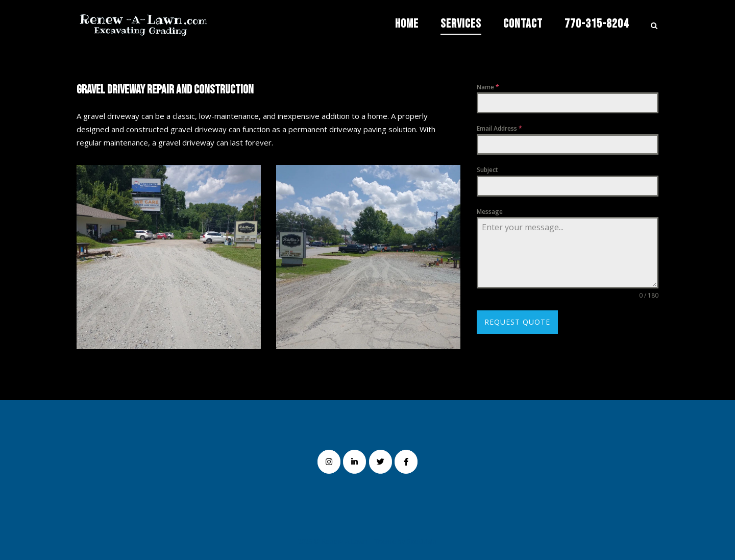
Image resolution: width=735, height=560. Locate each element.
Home (407, 24)
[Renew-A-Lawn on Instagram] (329, 462)
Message (490, 212)
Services (461, 24)
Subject (487, 170)
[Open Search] (654, 27)
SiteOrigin (422, 541)
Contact (523, 24)
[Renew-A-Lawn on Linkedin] (354, 462)
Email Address (499, 128)
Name (488, 87)
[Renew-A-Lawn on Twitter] (381, 462)
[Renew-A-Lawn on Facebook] (406, 462)
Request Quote (517, 322)
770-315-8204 (597, 24)
